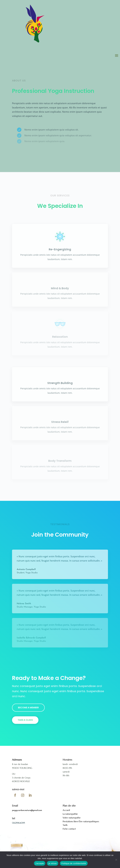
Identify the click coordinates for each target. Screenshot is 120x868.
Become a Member (28, 708)
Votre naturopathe (72, 818)
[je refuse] (116, 860)
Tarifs (65, 825)
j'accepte (40, 863)
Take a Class (25, 720)
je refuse (52, 863)
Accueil (66, 810)
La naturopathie (70, 814)
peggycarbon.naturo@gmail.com (27, 810)
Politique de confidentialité (74, 863)
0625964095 (19, 823)
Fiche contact (69, 829)
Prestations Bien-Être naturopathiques (81, 821)
